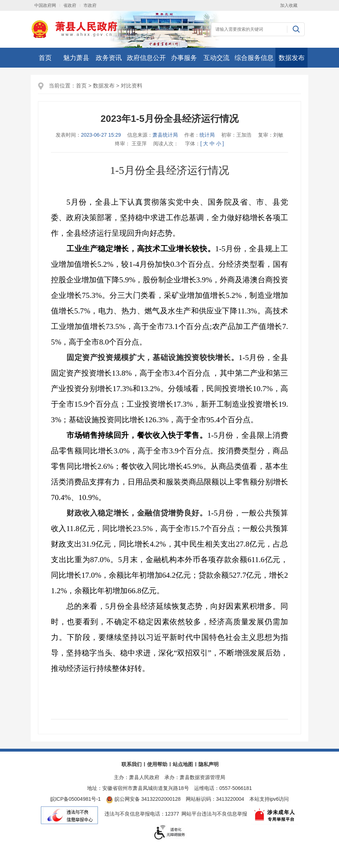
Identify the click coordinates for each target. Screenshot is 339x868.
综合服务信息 (254, 58)
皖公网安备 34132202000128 (143, 799)
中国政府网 (45, 5)
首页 (45, 58)
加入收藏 (289, 5)
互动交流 (216, 58)
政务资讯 (109, 58)
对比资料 (132, 85)
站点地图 (183, 764)
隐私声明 (209, 764)
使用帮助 (157, 764)
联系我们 (132, 764)
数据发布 (292, 58)
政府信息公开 (146, 58)
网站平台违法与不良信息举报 (214, 814)
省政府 (70, 5)
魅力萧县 (76, 58)
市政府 (90, 5)
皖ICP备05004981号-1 (76, 799)
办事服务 (184, 58)
